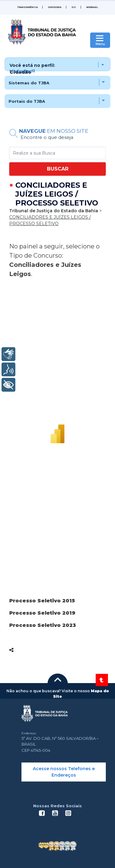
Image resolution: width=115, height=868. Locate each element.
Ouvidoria (55, 7)
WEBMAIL (92, 7)
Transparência (27, 7)
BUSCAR (58, 169)
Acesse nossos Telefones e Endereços (64, 772)
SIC (74, 7)
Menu (100, 44)
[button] (57, 64)
